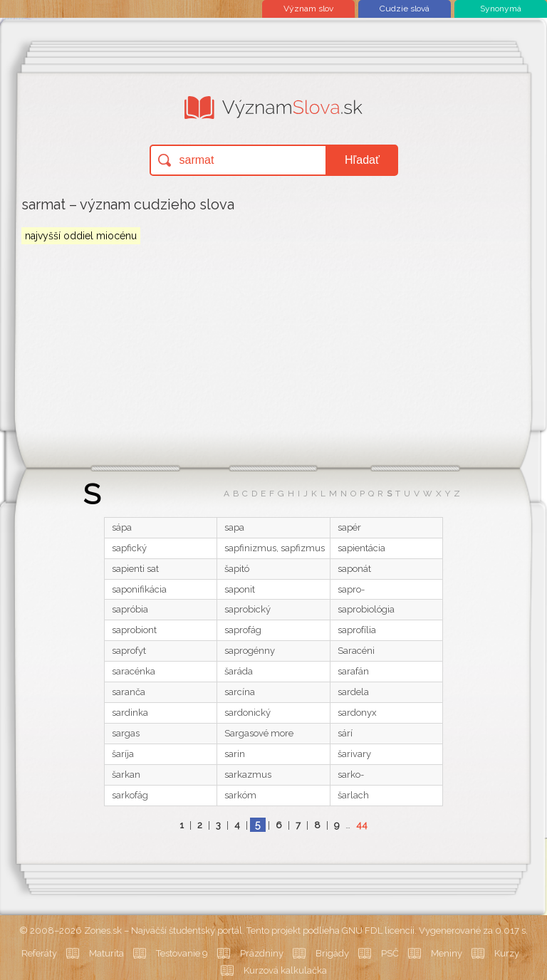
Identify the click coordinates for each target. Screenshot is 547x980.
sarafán (353, 671)
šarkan (126, 775)
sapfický (129, 548)
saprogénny (250, 651)
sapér (349, 527)
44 (362, 825)
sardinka (130, 713)
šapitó (237, 569)
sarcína (240, 692)
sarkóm (240, 795)
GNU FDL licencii (378, 931)
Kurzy (507, 953)
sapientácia (361, 548)
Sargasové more (259, 733)
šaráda (239, 671)
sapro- (351, 589)
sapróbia (130, 609)
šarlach (353, 795)
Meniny (447, 953)
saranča (129, 692)
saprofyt (129, 651)
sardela (353, 692)
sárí (345, 733)
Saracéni (356, 651)
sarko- (351, 775)
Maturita (106, 953)
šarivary (354, 754)
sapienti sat (135, 569)
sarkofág (130, 795)
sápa (122, 527)
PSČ (390, 953)
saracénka (134, 671)
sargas (126, 733)
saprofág (243, 630)
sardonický (248, 713)
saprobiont (134, 630)
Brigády (332, 953)
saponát (354, 569)
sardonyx (357, 713)
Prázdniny (262, 953)
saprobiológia (366, 609)
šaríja (123, 754)
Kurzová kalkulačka (285, 970)
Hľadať (362, 160)
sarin (235, 754)
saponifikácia (139, 589)
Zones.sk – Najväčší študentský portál (163, 931)
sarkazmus (248, 775)
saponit (240, 589)
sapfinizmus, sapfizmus (275, 548)
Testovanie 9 (182, 953)
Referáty (39, 953)
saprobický (248, 609)
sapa (234, 527)
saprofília (357, 630)
